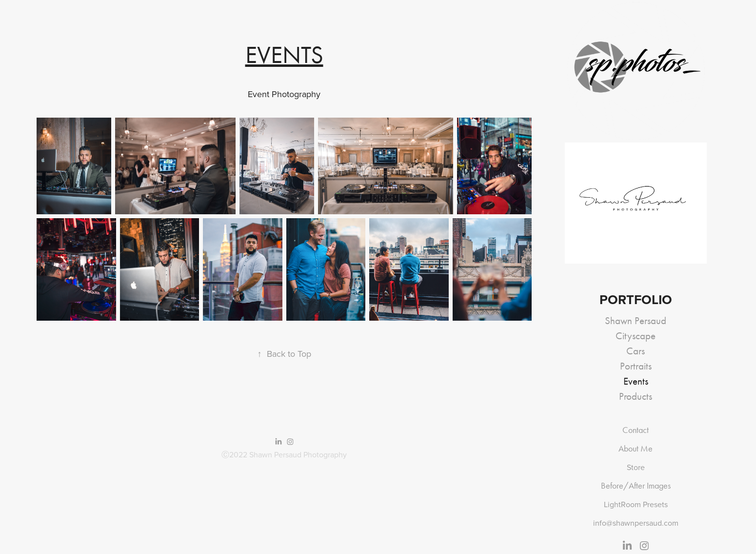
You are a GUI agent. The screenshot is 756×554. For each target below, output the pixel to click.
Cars (636, 351)
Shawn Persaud (636, 321)
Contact (636, 430)
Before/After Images (636, 486)
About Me (636, 449)
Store (636, 467)
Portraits (636, 366)
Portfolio (636, 299)
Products (636, 396)
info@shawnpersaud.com (636, 523)
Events (636, 381)
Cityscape (636, 336)
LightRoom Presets (636, 504)
